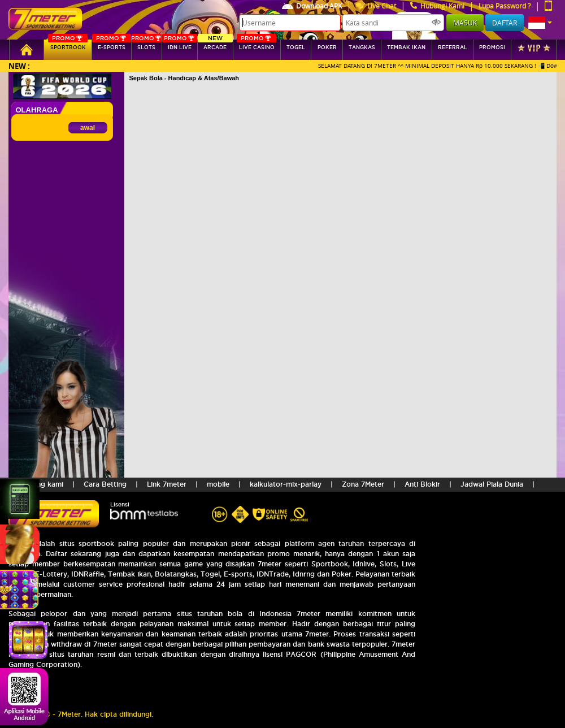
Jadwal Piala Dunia (492, 484)
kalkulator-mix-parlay (286, 484)
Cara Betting (105, 484)
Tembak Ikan (406, 47)
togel (296, 47)
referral (453, 47)
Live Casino (257, 45)
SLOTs (146, 45)
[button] (540, 23)
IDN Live (180, 45)
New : (19, 66)
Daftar (505, 23)
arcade (215, 45)
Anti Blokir (422, 484)
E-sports (112, 45)
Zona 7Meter (363, 484)
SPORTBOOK (68, 45)
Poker (327, 47)
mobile (218, 484)
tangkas (362, 47)
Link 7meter (167, 484)
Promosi (492, 47)
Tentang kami (40, 484)
